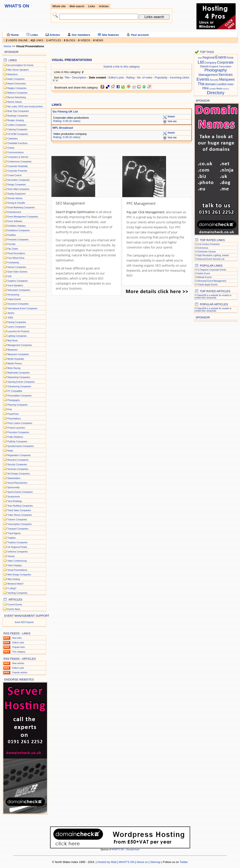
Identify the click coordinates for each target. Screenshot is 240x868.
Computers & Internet (18, 157)
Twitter (184, 862)
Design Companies (17, 185)
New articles (18, 663)
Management (208, 75)
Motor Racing (14, 368)
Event (221, 57)
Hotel (230, 84)
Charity (11, 148)
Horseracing (13, 295)
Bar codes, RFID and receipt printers (25, 107)
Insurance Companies (18, 304)
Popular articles (20, 673)
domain (211, 84)
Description (79, 77)
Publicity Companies (17, 442)
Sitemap (155, 862)
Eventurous (203, 248)
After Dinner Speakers (18, 70)
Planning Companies (18, 405)
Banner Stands (15, 102)
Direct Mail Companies (18, 189)
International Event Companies (22, 308)
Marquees (227, 79)
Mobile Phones (15, 364)
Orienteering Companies (19, 386)
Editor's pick (18, 643)
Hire (206, 88)
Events (203, 79)
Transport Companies (18, 529)
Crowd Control (14, 175)
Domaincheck (133, 850)
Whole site (59, 6)
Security (214, 80)
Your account (138, 35)
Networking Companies (19, 377)
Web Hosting (14, 579)
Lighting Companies (17, 336)
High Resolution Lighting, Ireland (213, 255)
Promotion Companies (18, 432)
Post (10, 409)
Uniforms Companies (18, 552)
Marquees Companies (18, 354)
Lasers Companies (17, 327)
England (214, 66)
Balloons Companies (18, 93)
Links (92, 6)
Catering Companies (17, 129)
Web (200, 58)
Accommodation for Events (20, 65)
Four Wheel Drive (16, 258)
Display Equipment (17, 194)
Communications (16, 152)
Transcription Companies (20, 524)
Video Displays (15, 565)
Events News (14, 609)
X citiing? (12, 588)
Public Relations (15, 437)
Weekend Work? (16, 584)
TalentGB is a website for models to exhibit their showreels (213, 297)
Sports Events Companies (20, 492)
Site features (108, 35)
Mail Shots (13, 341)
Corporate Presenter (17, 171)
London (222, 84)
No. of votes (145, 77)
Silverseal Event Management (212, 281)
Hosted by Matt (107, 862)
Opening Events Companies (21, 382)
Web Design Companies (19, 575)
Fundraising (13, 263)
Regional (209, 57)
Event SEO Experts (24, 622)
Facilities (12, 235)
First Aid (11, 244)
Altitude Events (204, 277)
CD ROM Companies (18, 134)
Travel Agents (14, 533)
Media (219, 89)
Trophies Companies (18, 542)
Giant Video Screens (18, 272)
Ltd (201, 62)
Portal (230, 58)
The (201, 84)
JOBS (10, 318)
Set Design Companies (19, 474)
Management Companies (20, 345)
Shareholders (14, 478)
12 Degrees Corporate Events (212, 270)
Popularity (161, 77)
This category (19, 652)
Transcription (225, 67)
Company (210, 63)
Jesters (11, 313)
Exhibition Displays (17, 226)
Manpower (13, 350)
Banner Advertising (17, 97)
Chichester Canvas (206, 252)
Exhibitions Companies (19, 230)
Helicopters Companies (19, 290)
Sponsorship (14, 487)
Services (225, 75)
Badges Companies (17, 88)
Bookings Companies (18, 116)
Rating (130, 77)
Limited (213, 89)
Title (67, 77)
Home (13, 35)
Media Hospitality (16, 359)
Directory (215, 93)
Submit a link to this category (121, 67)
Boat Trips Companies (18, 111)
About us (142, 862)
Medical (226, 89)
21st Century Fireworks (208, 244)
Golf (9, 276)
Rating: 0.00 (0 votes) (67, 121)
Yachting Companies (18, 593)
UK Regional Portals (17, 547)
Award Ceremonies (17, 84)
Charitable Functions (18, 143)
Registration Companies (19, 455)
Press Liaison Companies (20, 423)
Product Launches (16, 428)
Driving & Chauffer (16, 203)
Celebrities (13, 139)
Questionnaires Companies (21, 446)
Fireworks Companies (18, 240)
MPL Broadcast (63, 128)
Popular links (18, 647)
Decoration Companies (19, 180)
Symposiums (14, 497)
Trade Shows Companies (20, 515)
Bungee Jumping (16, 120)
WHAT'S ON (118, 850)
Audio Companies (16, 79)
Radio (10, 451)
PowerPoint (13, 414)
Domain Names (15, 198)
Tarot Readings (15, 501)
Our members (79, 35)
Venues (11, 556)
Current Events (15, 605)
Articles (104, 6)
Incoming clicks (180, 77)
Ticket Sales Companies (19, 510)
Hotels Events (14, 299)
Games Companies (17, 267)
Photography (14, 400)
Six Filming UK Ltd (65, 112)
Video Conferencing (17, 561)
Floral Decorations (16, 253)
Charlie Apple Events (207, 285)
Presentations (14, 419)
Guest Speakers (15, 286)
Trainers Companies (17, 520)
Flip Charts (13, 249)
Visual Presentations (17, 570)
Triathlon (12, 538)
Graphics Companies (18, 281)
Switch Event (203, 273)
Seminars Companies (18, 469)
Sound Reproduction (17, 483)
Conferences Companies (19, 162)
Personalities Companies (20, 396)
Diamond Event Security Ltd (211, 259)
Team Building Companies (20, 506)
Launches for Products (18, 331)
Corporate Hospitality (18, 166)
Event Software (15, 221)
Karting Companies (17, 322)
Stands (204, 66)
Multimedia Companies (19, 373)
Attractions (12, 74)
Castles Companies (17, 125)
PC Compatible (15, 391)
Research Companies (18, 460)
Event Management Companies (23, 217)
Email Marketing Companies (21, 207)
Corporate (225, 62)
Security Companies (17, 464)
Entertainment (14, 212)
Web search (77, 6)
